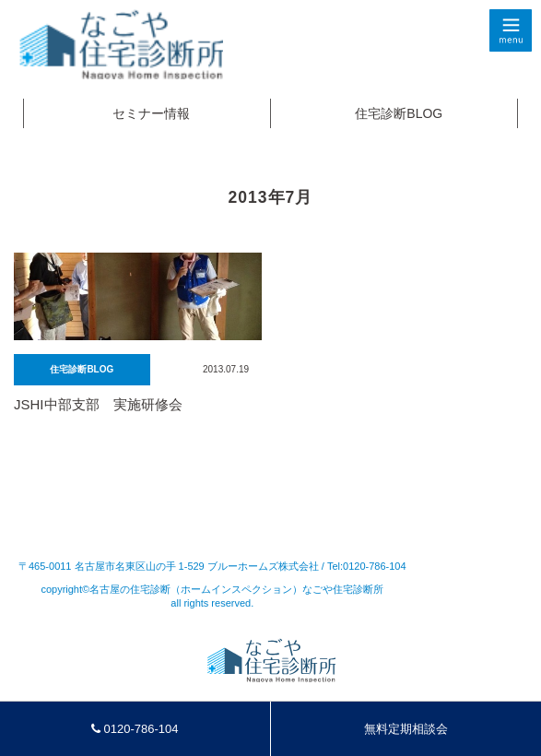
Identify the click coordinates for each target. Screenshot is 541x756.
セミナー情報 (151, 113)
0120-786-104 (135, 729)
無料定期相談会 (406, 729)
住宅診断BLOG (399, 113)
